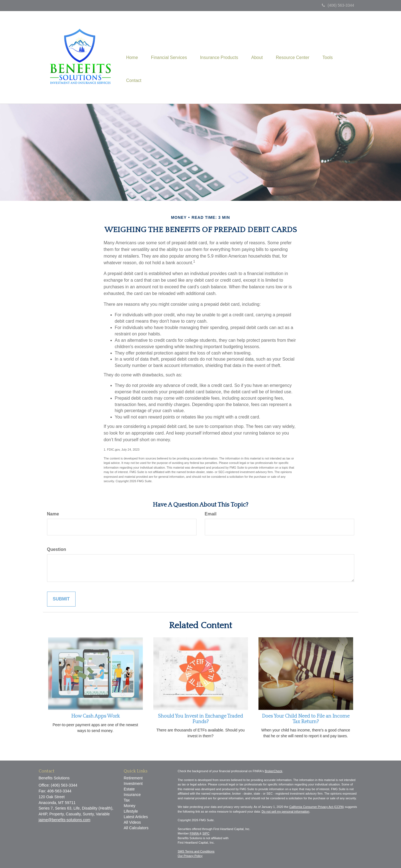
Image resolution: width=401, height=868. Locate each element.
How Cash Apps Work (95, 716)
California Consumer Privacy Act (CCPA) (317, 807)
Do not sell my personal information (285, 811)
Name (53, 514)
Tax (127, 800)
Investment (133, 784)
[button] (170, 46)
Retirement (133, 778)
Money (130, 806)
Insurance (132, 795)
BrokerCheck (274, 771)
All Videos (132, 822)
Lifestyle (131, 811)
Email (211, 514)
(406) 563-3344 (338, 5)
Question (57, 549)
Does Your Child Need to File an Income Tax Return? (306, 719)
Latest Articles (136, 817)
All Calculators (136, 828)
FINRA (194, 833)
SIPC (206, 833)
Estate (129, 789)
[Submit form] (61, 599)
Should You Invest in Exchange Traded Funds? (200, 719)
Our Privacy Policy (190, 856)
